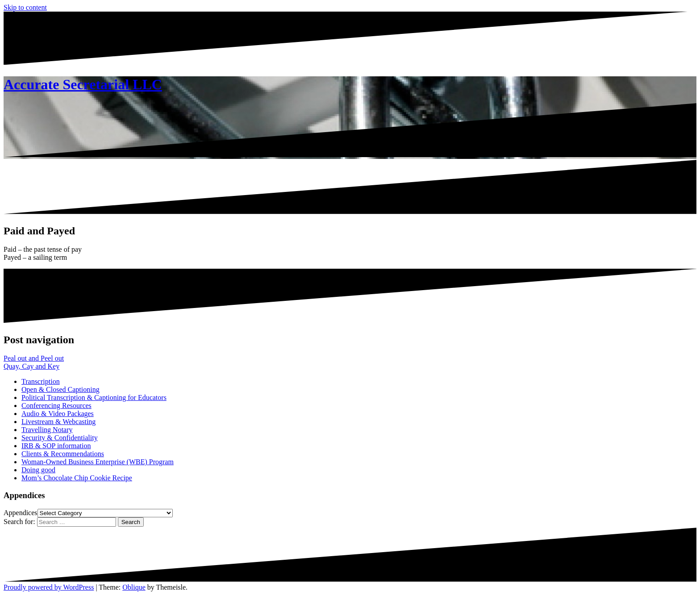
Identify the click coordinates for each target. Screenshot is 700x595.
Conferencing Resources (56, 406)
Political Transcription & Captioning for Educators (94, 397)
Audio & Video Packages (58, 414)
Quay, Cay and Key (31, 366)
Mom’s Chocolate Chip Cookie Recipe (77, 478)
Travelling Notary (47, 430)
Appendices (21, 513)
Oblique (134, 587)
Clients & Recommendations (63, 454)
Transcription (41, 381)
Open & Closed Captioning (60, 389)
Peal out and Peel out (34, 358)
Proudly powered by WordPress (49, 587)
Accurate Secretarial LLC (83, 84)
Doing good (38, 470)
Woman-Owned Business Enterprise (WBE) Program (98, 462)
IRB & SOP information (56, 446)
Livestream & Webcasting (58, 422)
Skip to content (25, 7)
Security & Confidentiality (60, 438)
